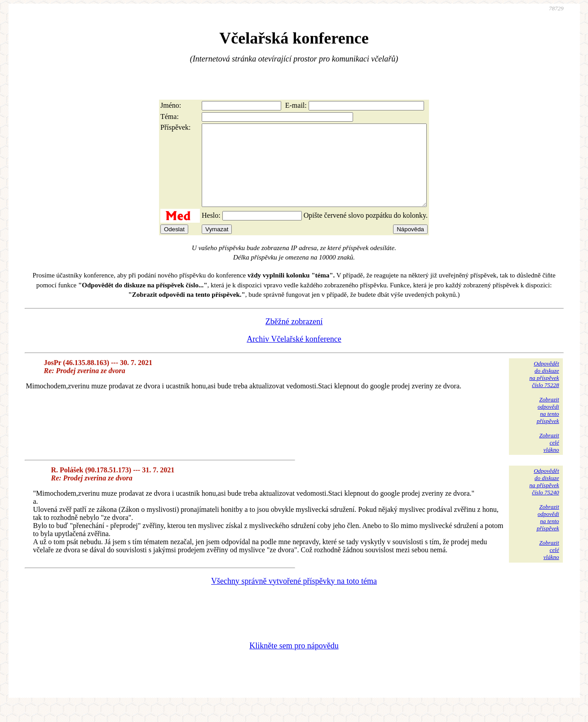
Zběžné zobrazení (294, 338)
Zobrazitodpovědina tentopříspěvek (548, 426)
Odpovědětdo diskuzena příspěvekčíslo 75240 (544, 498)
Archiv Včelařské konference (294, 355)
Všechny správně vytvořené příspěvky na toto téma (294, 597)
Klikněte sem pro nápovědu (294, 662)
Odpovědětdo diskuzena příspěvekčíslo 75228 (544, 390)
